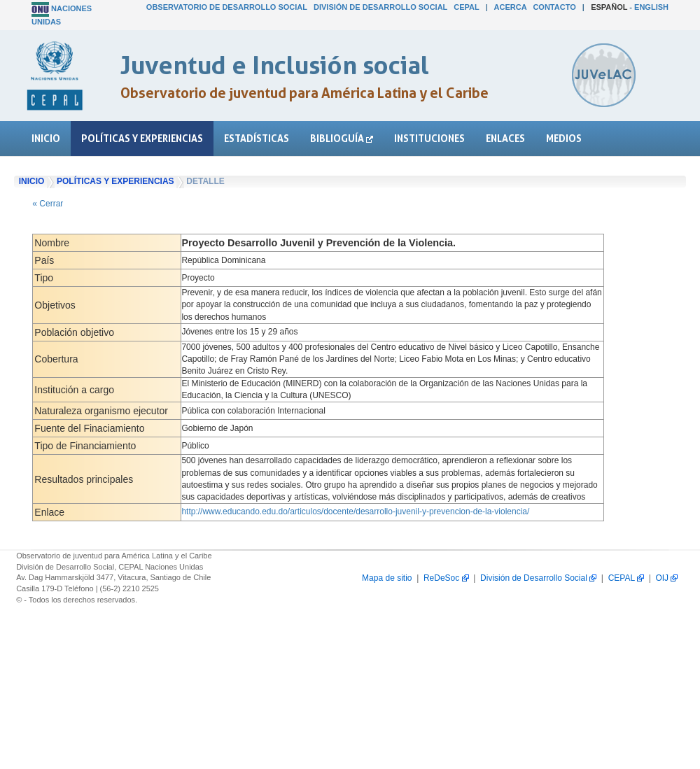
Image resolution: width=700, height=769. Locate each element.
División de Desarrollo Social (380, 7)
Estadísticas (257, 138)
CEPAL (466, 7)
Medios (564, 138)
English (651, 7)
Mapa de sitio (387, 578)
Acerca (511, 7)
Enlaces (505, 138)
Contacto (554, 7)
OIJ (666, 578)
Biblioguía (342, 138)
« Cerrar (48, 204)
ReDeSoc (446, 578)
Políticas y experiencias (142, 138)
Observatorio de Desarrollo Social (227, 7)
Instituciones (429, 138)
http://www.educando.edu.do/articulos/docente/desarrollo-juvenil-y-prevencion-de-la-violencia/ (355, 512)
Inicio (46, 138)
